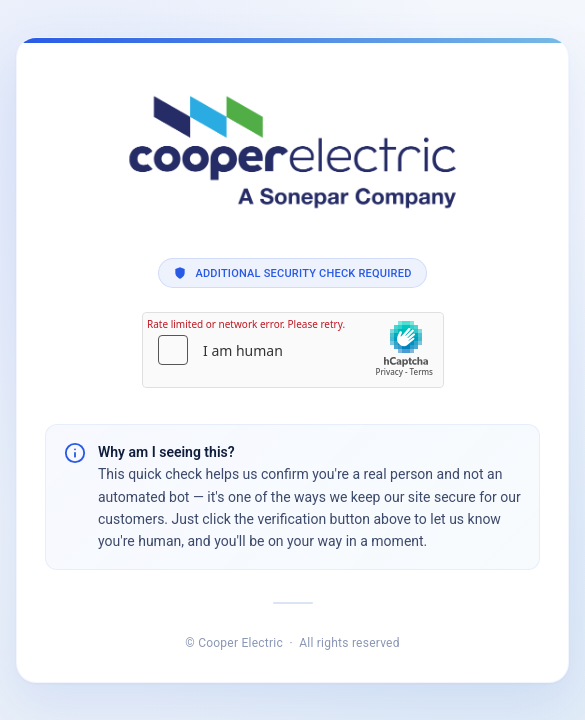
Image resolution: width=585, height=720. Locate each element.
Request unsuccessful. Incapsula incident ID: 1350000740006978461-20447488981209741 (292, 360)
